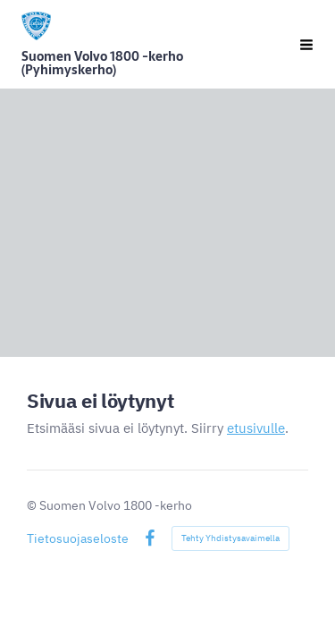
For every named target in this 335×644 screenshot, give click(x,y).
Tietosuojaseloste (78, 538)
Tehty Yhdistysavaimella (230, 538)
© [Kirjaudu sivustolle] (33, 505)
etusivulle (256, 428)
